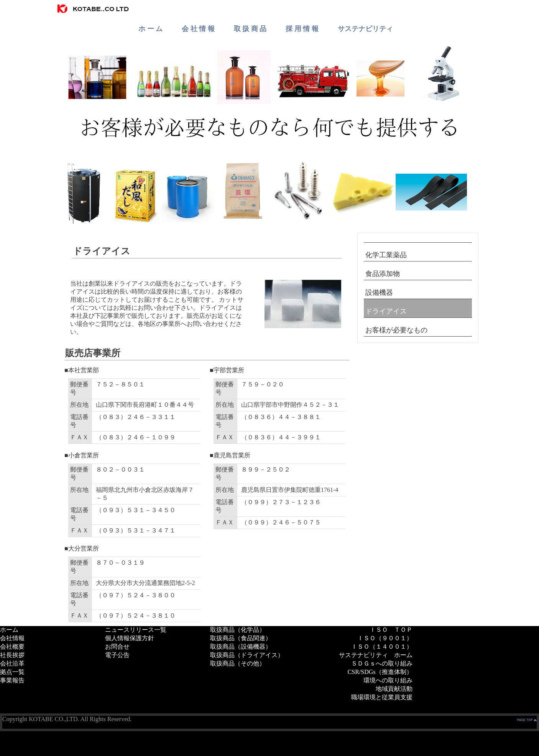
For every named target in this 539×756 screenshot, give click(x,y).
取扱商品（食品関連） (241, 638)
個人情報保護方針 (130, 638)
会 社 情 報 (198, 29)
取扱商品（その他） (238, 663)
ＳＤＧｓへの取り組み (382, 663)
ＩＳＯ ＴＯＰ (391, 630)
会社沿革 (12, 663)
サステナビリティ (365, 29)
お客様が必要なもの (396, 330)
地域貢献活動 (394, 689)
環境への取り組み (388, 680)
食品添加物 (383, 274)
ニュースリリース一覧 (136, 630)
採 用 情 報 (302, 29)
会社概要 (12, 647)
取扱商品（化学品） (238, 630)
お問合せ (117, 647)
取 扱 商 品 (250, 29)
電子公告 (117, 655)
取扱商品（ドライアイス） (247, 655)
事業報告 (12, 680)
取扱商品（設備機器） (241, 647)
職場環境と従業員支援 (382, 697)
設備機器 (379, 293)
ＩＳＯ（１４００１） (382, 647)
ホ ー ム (150, 29)
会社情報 (12, 638)
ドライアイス (386, 311)
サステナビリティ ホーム (376, 655)
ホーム (9, 630)
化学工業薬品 (386, 255)
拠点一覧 (12, 672)
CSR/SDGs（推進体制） (380, 672)
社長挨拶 (12, 655)
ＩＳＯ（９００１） (385, 638)
